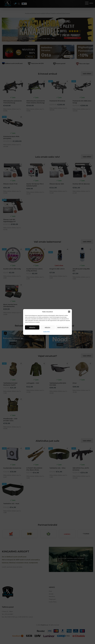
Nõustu (32, 327)
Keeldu (47, 327)
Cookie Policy (47, 332)
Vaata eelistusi (63, 327)
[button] (69, 312)
